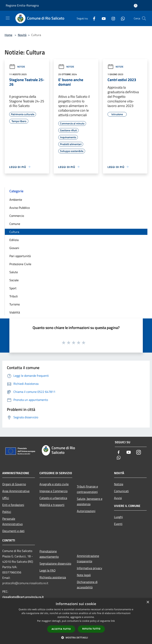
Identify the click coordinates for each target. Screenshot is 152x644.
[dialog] (76, 621)
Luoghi (118, 517)
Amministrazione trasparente (88, 558)
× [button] (148, 602)
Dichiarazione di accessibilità (87, 585)
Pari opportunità (20, 256)
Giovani (14, 248)
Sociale (14, 280)
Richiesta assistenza (53, 577)
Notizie (17, 67)
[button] (76, 637)
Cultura (14, 232)
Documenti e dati (13, 531)
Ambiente (16, 200)
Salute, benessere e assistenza (90, 501)
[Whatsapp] (121, 18)
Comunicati (121, 491)
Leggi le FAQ (48, 570)
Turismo (15, 304)
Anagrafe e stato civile (54, 484)
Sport (13, 288)
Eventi (118, 524)
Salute (14, 272)
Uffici (6, 498)
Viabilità (15, 312)
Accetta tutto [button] (61, 629)
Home (8, 35)
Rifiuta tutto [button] (91, 629)
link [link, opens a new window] (113, 621)
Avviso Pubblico (20, 208)
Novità (22, 35)
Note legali (84, 575)
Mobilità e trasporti (52, 505)
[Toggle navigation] (8, 18)
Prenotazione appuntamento (49, 554)
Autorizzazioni (86, 511)
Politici (7, 512)
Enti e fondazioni (13, 505)
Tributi (14, 296)
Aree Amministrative (16, 491)
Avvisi (118, 498)
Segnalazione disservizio (55, 563)
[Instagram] (112, 18)
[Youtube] (102, 18)
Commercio (17, 216)
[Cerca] (144, 18)
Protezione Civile (20, 264)
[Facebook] (93, 18)
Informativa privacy (90, 568)
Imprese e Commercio (53, 491)
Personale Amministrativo (12, 521)
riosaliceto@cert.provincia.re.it (23, 597)
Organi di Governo (14, 484)
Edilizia (14, 240)
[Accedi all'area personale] (136, 6)
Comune (15, 224)
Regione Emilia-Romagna (22, 5)
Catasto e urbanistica (53, 498)
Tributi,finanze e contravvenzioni (87, 489)
